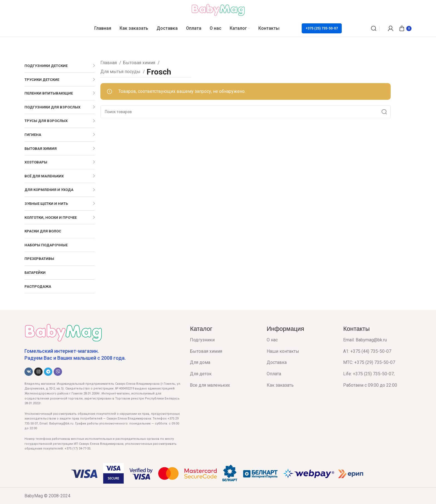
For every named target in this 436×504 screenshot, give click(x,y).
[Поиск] (374, 28)
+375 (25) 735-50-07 (322, 28)
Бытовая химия (140, 63)
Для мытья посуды (121, 72)
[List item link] (224, 340)
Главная (109, 63)
